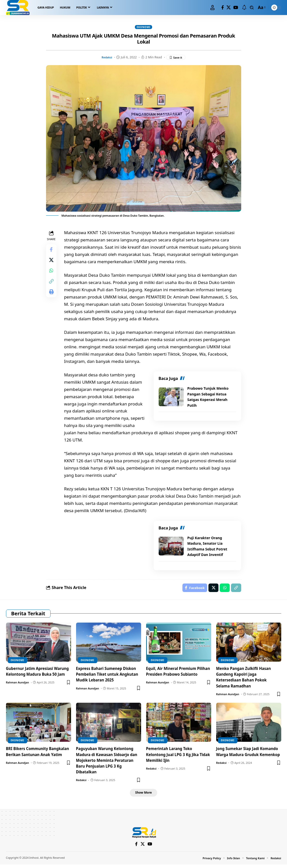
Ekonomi (144, 27)
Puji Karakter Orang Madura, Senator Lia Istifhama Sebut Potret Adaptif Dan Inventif (209, 547)
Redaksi (106, 58)
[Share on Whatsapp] (52, 275)
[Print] (52, 299)
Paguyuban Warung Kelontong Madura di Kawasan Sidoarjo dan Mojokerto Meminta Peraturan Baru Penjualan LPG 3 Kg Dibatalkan (109, 763)
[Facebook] (223, 8)
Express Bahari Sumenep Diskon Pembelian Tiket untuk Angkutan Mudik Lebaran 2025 (108, 676)
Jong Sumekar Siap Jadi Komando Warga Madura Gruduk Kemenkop (241, 757)
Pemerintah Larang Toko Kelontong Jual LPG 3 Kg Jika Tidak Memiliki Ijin (174, 757)
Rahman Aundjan (18, 691)
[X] (229, 8)
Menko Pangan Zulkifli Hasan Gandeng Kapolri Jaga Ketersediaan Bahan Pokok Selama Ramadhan (245, 679)
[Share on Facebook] (52, 251)
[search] (252, 8)
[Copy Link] (52, 287)
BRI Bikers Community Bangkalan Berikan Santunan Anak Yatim (35, 757)
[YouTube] (236, 8)
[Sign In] (212, 8)
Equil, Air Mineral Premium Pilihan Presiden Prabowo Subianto (173, 676)
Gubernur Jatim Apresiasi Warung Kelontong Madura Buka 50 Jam (33, 676)
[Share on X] (52, 263)
